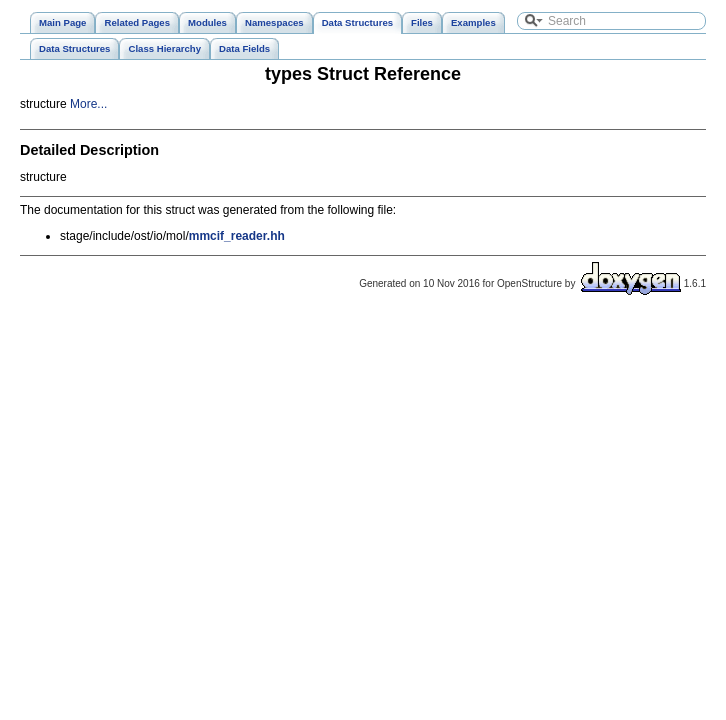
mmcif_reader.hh (237, 236)
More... (88, 104)
